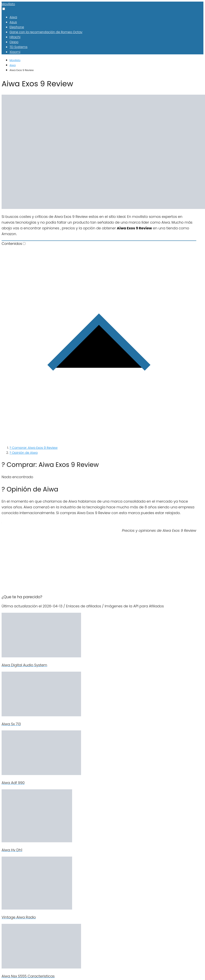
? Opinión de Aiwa (24, 453)
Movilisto (8, 4)
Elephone (17, 27)
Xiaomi (15, 52)
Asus (13, 22)
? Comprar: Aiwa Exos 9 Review (34, 448)
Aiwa (13, 17)
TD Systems (18, 47)
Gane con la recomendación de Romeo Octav (46, 32)
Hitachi (15, 37)
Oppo (14, 42)
